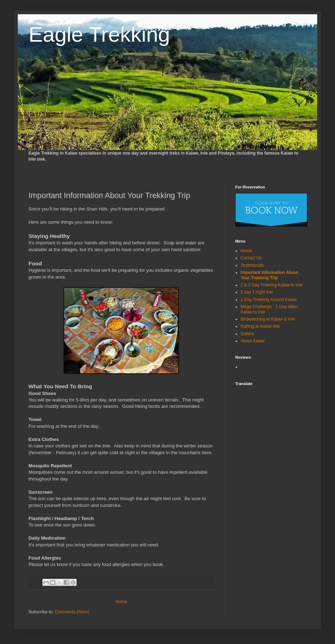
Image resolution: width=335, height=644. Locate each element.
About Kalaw (252, 341)
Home (121, 602)
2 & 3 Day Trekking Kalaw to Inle (271, 285)
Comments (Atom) (72, 612)
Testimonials (252, 265)
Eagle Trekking (99, 34)
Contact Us (251, 258)
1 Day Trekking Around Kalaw (269, 300)
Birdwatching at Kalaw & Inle (268, 319)
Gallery (247, 334)
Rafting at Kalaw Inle (260, 326)
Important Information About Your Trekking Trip (269, 275)
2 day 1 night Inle (257, 292)
